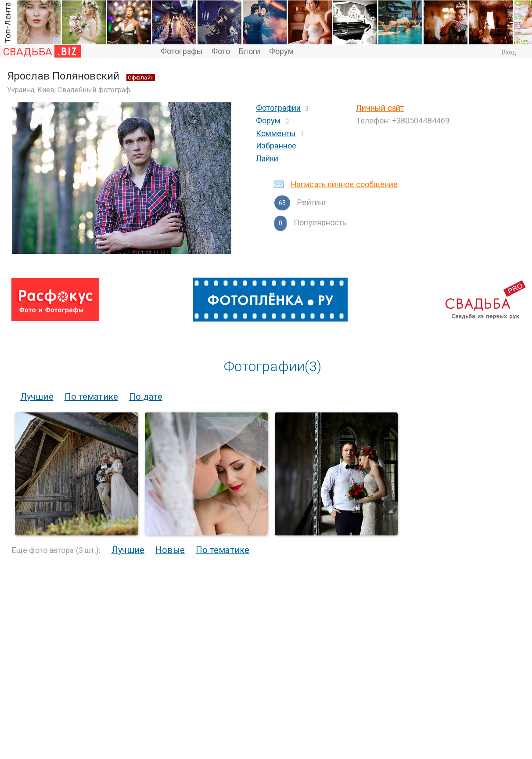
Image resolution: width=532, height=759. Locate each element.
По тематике (91, 397)
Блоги (250, 51)
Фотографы (182, 51)
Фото (221, 51)
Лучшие (37, 397)
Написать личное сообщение (345, 184)
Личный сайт (380, 108)
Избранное (276, 146)
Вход (509, 52)
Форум (282, 51)
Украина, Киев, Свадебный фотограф (69, 90)
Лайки (267, 158)
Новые (170, 550)
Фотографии (278, 108)
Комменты (276, 133)
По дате (146, 397)
